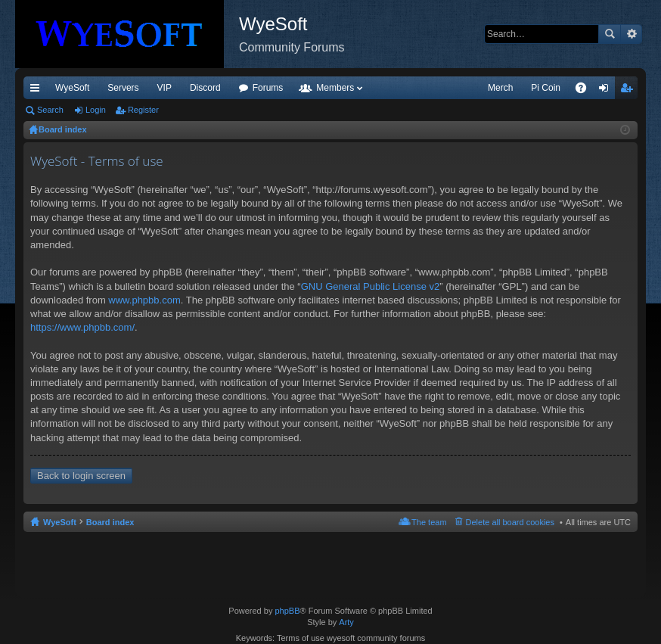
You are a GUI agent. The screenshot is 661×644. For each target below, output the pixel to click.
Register (143, 110)
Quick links (38, 91)
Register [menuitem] (630, 91)
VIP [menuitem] (164, 88)
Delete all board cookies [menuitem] (510, 522)
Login (96, 110)
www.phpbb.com (144, 300)
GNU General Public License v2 (371, 286)
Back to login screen (81, 476)
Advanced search (631, 34)
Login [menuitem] (607, 91)
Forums (268, 88)
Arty (346, 622)
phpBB (287, 611)
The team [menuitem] (429, 522)
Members (335, 88)
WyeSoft (72, 88)
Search (610, 34)
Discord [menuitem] (205, 88)
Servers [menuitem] (123, 88)
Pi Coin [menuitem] (546, 88)
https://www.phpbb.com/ (82, 327)
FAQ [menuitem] (586, 91)
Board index (110, 522)
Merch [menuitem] (500, 88)
